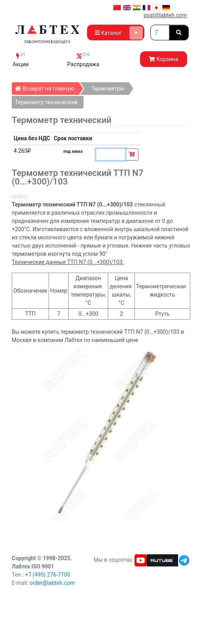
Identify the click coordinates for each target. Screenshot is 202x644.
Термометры (108, 89)
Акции (21, 60)
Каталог (119, 33)
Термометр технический (46, 102)
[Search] (160, 33)
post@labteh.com (165, 15)
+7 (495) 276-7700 (48, 575)
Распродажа (83, 60)
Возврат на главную (47, 87)
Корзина (163, 59)
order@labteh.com (52, 583)
